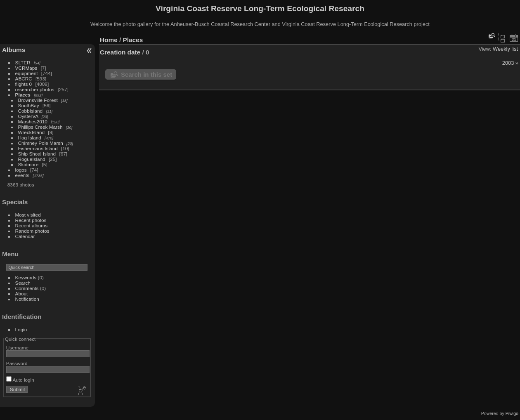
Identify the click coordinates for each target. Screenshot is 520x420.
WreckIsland (32, 132)
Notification (27, 299)
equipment (27, 73)
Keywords (26, 277)
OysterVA (28, 116)
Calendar (25, 236)
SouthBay (29, 105)
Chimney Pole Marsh (41, 143)
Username (17, 348)
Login (21, 329)
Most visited (28, 215)
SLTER (23, 63)
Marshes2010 (33, 122)
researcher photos (35, 89)
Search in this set (147, 74)
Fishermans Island (38, 148)
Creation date (120, 52)
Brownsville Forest (38, 100)
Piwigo (512, 413)
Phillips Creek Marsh (40, 127)
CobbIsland (31, 111)
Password (17, 363)
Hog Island (30, 138)
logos (21, 170)
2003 (508, 63)
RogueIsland (32, 159)
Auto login (20, 380)
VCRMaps (26, 68)
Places (23, 95)
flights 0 (24, 84)
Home (109, 40)
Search (23, 283)
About (22, 294)
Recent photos (31, 220)
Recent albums (31, 225)
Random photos (32, 231)
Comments (27, 288)
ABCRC (24, 79)
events (22, 175)
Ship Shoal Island (37, 154)
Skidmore (28, 164)
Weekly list (505, 49)
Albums (14, 50)
